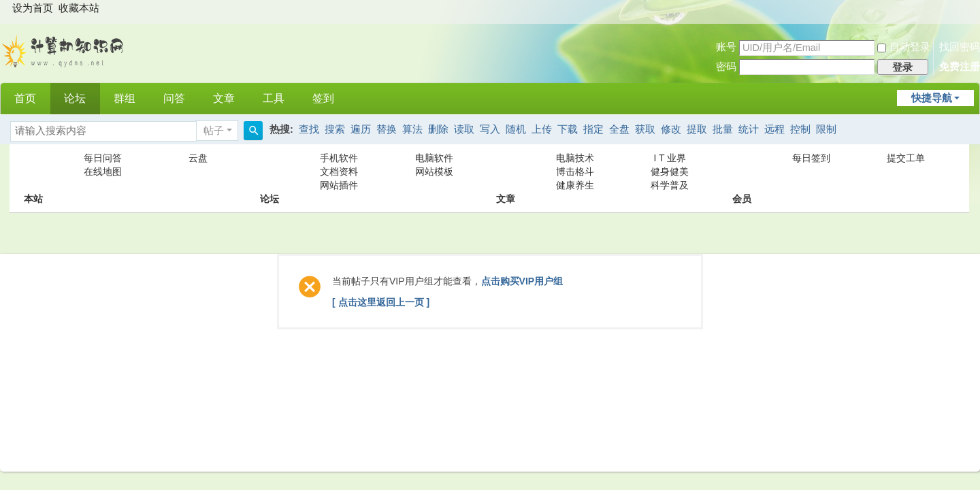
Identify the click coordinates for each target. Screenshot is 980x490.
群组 (125, 98)
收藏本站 (79, 8)
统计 (749, 129)
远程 (774, 129)
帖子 (214, 131)
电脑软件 (434, 158)
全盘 (619, 129)
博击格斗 (575, 171)
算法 (412, 129)
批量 (723, 129)
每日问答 (103, 158)
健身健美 (670, 171)
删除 (438, 129)
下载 (568, 129)
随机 (516, 129)
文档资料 (339, 171)
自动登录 (904, 47)
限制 (826, 129)
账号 (726, 47)
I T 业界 (670, 158)
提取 (697, 129)
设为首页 (33, 8)
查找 (309, 129)
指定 (593, 129)
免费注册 (960, 67)
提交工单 (906, 158)
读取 (464, 129)
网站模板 (434, 171)
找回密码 (960, 47)
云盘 (198, 158)
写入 (490, 129)
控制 (800, 129)
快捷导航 (932, 98)
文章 (224, 98)
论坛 (75, 98)
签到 (323, 98)
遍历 (361, 129)
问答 (174, 98)
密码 (726, 67)
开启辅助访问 (967, 10)
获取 (645, 129)
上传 (542, 129)
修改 (671, 129)
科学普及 (670, 185)
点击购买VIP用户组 (522, 281)
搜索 (335, 129)
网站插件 (339, 185)
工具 (274, 98)
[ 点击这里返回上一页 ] (381, 302)
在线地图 (103, 171)
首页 (25, 98)
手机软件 (339, 158)
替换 (387, 129)
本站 (33, 171)
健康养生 (575, 185)
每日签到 (811, 158)
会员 (742, 171)
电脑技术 (575, 158)
